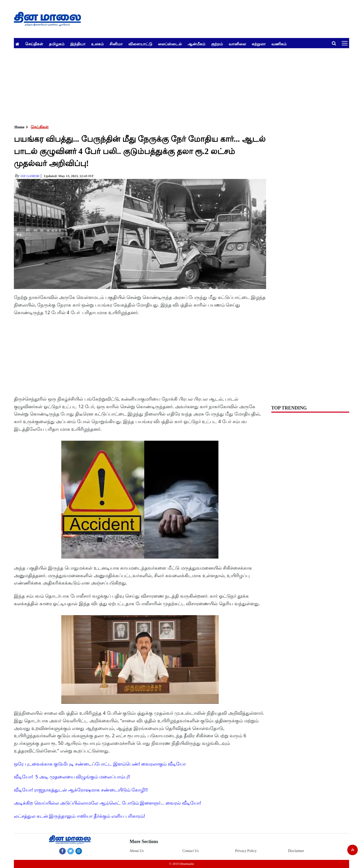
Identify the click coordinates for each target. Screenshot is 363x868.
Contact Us (191, 851)
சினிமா (116, 44)
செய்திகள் (34, 44)
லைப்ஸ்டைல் (170, 44)
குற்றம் (217, 44)
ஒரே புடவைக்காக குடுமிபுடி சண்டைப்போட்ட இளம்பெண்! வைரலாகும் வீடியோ (100, 764)
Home (19, 127)
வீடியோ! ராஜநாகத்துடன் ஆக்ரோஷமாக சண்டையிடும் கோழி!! (81, 790)
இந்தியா (78, 44)
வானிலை (237, 44)
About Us (137, 851)
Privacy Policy (246, 851)
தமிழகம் (57, 44)
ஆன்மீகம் (196, 44)
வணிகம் (279, 44)
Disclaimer (296, 851)
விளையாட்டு (140, 44)
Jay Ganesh (30, 176)
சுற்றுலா (259, 44)
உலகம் (97, 44)
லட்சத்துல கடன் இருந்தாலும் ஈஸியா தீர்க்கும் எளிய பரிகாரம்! (79, 816)
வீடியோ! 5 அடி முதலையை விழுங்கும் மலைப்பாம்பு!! (72, 777)
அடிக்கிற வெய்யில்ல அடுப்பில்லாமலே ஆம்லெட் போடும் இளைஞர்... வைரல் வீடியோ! (108, 803)
